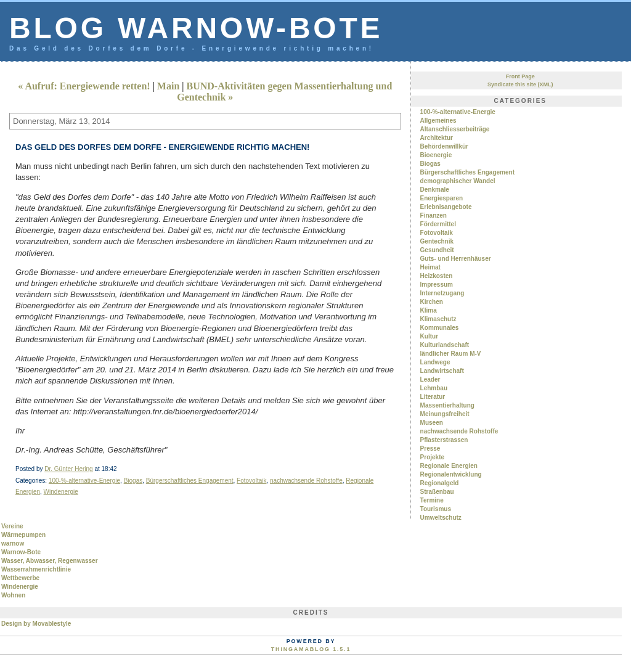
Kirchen (432, 302)
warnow (13, 543)
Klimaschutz (438, 319)
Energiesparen (442, 198)
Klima (429, 310)
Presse (430, 449)
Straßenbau (437, 492)
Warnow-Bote (21, 552)
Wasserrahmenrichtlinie (36, 569)
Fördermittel (438, 224)
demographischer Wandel (458, 181)
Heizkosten (437, 276)
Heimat (430, 267)
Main (168, 86)
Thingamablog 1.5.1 (311, 649)
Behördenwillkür (444, 146)
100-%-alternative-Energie (84, 481)
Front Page (520, 76)
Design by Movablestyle (36, 624)
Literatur (433, 397)
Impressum (437, 285)
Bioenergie (436, 155)
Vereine (12, 526)
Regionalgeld (440, 483)
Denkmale (435, 190)
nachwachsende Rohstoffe (306, 481)
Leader (430, 379)
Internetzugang (442, 293)
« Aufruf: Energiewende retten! (84, 86)
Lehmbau (434, 388)
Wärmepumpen (23, 535)
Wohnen (13, 595)
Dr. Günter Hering (68, 469)
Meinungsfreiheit (445, 414)
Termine (432, 500)
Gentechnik (437, 241)
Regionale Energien (449, 466)
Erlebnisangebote (446, 207)
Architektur (437, 138)
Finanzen (434, 215)
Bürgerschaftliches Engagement (190, 481)
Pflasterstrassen (444, 440)
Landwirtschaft (442, 371)
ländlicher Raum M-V (451, 354)
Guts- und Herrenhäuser (456, 259)
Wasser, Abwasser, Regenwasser (50, 561)
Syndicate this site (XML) (520, 84)
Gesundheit (437, 250)
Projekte (432, 457)
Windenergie (61, 492)
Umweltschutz (441, 518)
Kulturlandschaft (445, 345)
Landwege (435, 362)
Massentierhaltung (447, 405)
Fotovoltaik (251, 481)
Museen (432, 423)
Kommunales (440, 328)
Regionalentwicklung (451, 474)
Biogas (133, 481)
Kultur (429, 336)
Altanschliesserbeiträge (455, 129)
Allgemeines (438, 121)
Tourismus (436, 509)
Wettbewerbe (20, 578)
